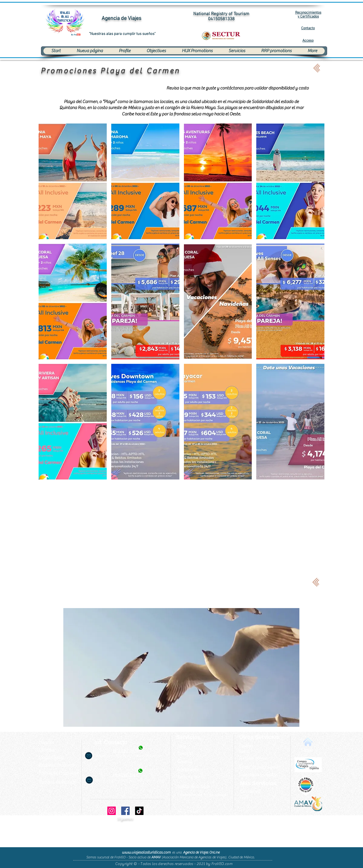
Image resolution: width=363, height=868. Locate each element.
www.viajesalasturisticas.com (146, 852)
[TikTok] (139, 811)
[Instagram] (112, 811)
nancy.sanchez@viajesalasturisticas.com (130, 780)
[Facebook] (125, 811)
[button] (73, 181)
